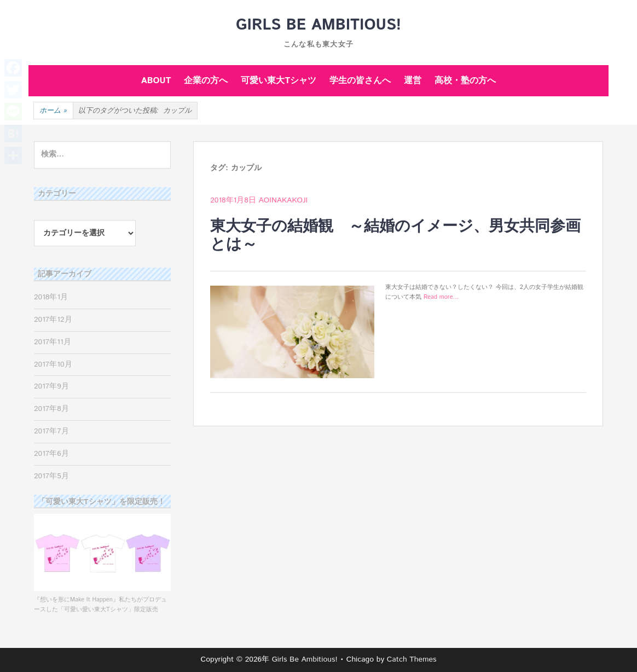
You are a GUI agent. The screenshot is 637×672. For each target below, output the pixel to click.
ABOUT (156, 81)
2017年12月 (53, 320)
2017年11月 (53, 342)
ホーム (53, 111)
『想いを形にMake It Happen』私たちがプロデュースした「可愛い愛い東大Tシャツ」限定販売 (102, 599)
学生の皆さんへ (360, 81)
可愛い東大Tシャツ (279, 81)
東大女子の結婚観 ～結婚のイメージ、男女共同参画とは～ (395, 236)
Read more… (441, 297)
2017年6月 (51, 454)
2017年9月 (51, 386)
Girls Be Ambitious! (319, 25)
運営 (413, 81)
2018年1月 (51, 297)
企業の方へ (206, 81)
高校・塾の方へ (465, 81)
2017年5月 (51, 476)
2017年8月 (51, 409)
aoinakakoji (283, 200)
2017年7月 (51, 431)
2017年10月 (53, 364)
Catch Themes (412, 659)
